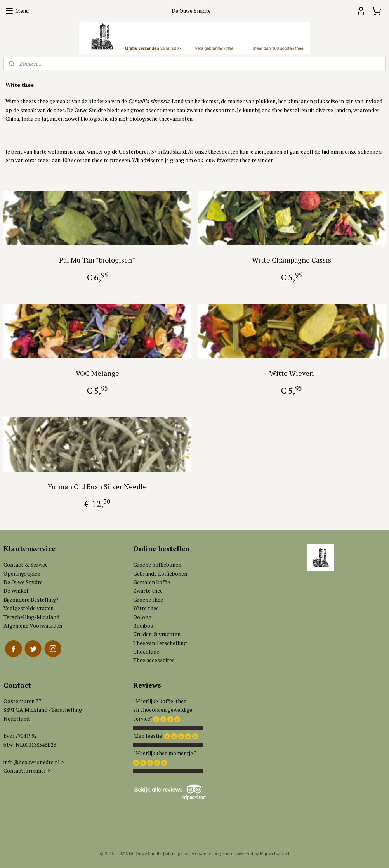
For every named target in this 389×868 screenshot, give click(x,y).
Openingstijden (22, 573)
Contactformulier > (27, 770)
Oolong (142, 617)
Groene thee (148, 599)
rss (186, 854)
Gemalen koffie (152, 582)
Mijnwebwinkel (275, 854)
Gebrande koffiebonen (160, 573)
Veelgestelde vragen (29, 608)
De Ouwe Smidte (23, 582)
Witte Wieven (292, 373)
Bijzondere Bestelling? (31, 599)
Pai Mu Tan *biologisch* (97, 260)
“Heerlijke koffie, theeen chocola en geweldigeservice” (163, 710)
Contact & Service (26, 565)
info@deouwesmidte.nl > (34, 762)
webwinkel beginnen (212, 854)
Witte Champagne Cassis (292, 260)
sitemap (173, 854)
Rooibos (143, 625)
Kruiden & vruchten (157, 634)
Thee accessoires (154, 660)
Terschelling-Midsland (31, 617)
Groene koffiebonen (157, 565)
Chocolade (146, 651)
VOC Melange (97, 373)
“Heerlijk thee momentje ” (165, 753)
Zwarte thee (148, 590)
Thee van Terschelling (160, 643)
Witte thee (146, 608)
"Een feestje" (148, 736)
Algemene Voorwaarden (33, 625)
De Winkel (16, 590)
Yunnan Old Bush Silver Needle (97, 486)
